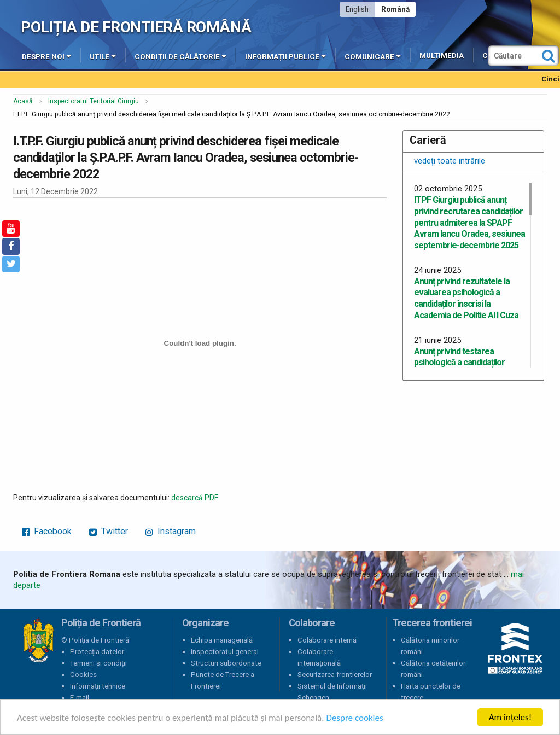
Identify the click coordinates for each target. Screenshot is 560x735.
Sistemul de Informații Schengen (332, 692)
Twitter (109, 531)
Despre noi (46, 56)
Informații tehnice (98, 686)
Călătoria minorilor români (430, 646)
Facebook (47, 531)
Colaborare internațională (319, 657)
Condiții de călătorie (180, 56)
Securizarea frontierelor (335, 675)
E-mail (80, 698)
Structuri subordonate (226, 663)
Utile (103, 56)
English (357, 9)
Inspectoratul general (225, 652)
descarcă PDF (194, 498)
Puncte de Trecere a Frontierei (223, 680)
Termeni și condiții (98, 663)
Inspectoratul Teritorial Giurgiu (94, 101)
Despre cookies (354, 718)
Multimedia (442, 56)
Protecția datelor (97, 652)
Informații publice (285, 56)
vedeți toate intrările (450, 161)
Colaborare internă (327, 640)
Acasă (23, 101)
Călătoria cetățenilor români (433, 669)
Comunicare (373, 56)
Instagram (171, 531)
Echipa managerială (222, 640)
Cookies (83, 675)
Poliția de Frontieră (38, 640)
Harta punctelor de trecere (431, 692)
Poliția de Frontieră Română (136, 27)
